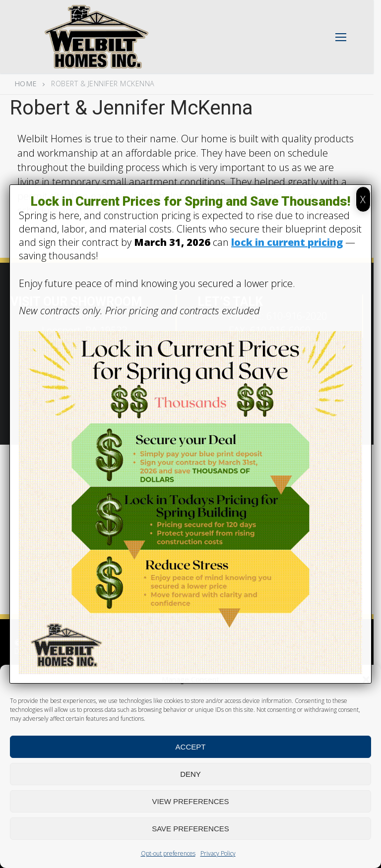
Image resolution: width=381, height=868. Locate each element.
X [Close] (363, 200)
